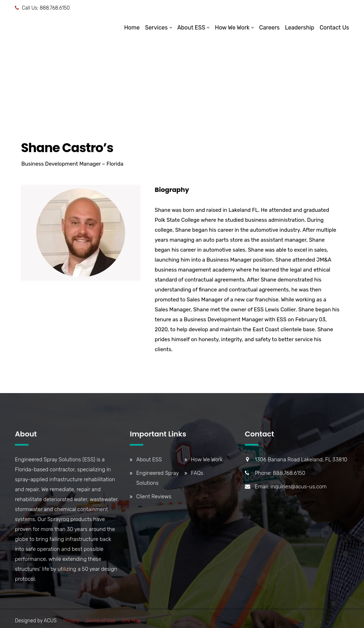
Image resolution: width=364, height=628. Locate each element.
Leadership (300, 28)
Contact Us (334, 28)
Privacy (71, 621)
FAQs (197, 473)
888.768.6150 (55, 8)
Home (132, 28)
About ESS (191, 28)
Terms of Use (101, 621)
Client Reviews (154, 497)
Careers (269, 28)
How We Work (232, 28)
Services (156, 28)
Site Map (132, 621)
